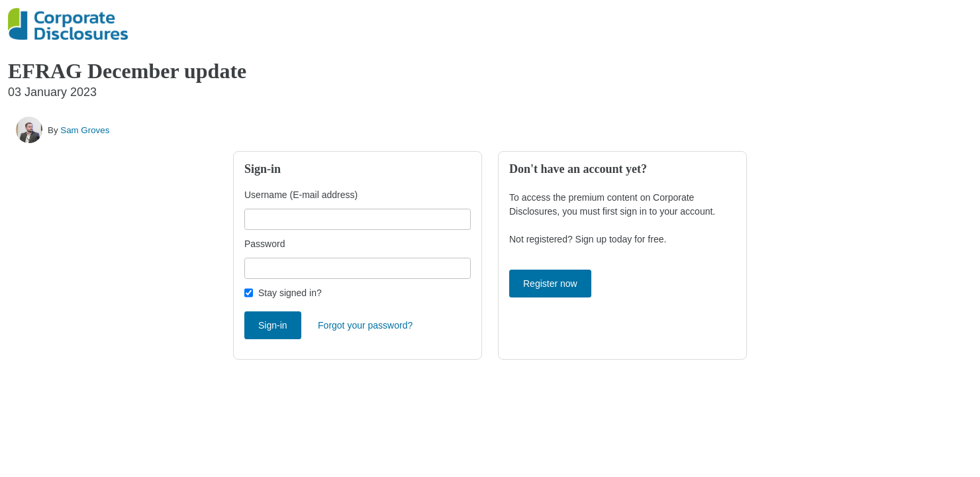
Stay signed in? (290, 293)
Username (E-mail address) (301, 195)
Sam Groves (85, 130)
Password (265, 244)
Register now (550, 284)
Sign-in (273, 325)
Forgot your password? (365, 325)
